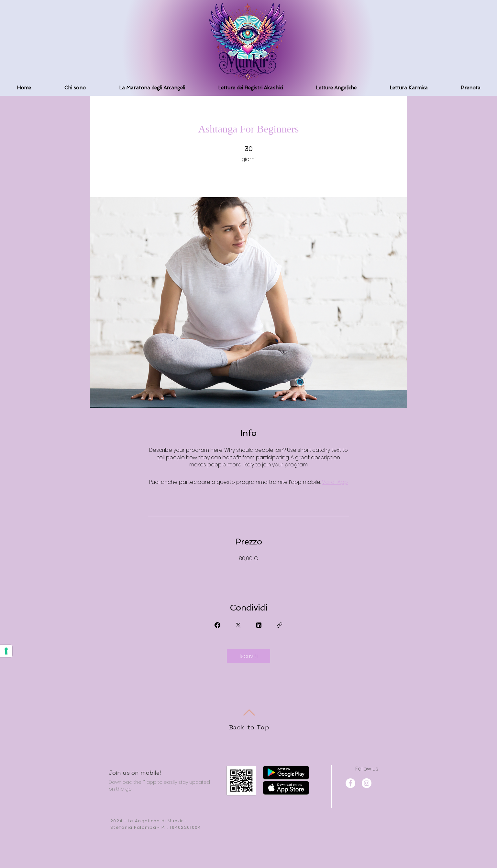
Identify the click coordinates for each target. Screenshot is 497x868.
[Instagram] (367, 783)
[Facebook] (350, 783)
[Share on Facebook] (217, 625)
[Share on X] (238, 625)
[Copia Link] (280, 625)
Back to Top (249, 727)
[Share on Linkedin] (259, 625)
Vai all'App (335, 482)
